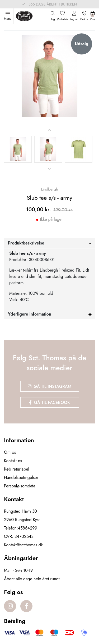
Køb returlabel (16, 469)
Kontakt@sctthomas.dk (23, 545)
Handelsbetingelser (21, 478)
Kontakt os (13, 461)
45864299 (28, 528)
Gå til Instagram (50, 386)
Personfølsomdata (20, 486)
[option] (18, 149)
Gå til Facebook (49, 403)
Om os (10, 452)
